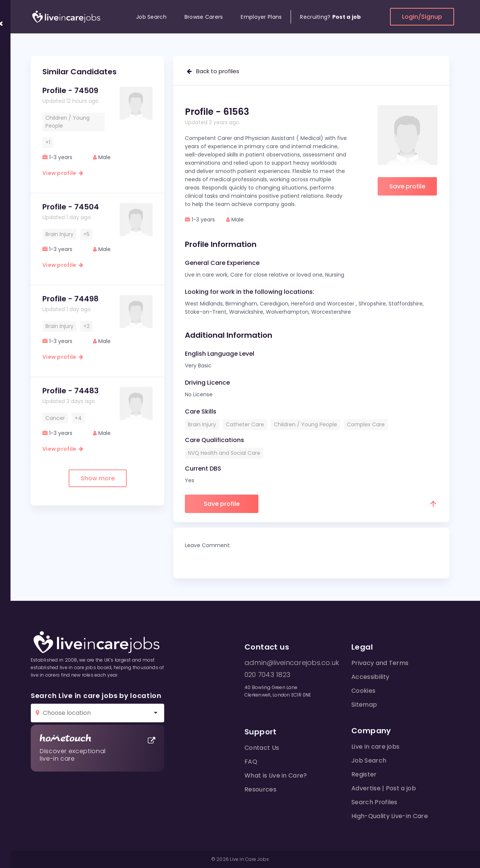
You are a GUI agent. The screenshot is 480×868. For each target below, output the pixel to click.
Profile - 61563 (217, 112)
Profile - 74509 (70, 90)
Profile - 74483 (70, 391)
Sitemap (364, 705)
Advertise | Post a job (384, 788)
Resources (260, 789)
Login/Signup (422, 17)
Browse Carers (204, 17)
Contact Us (262, 748)
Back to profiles (213, 71)
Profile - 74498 (70, 299)
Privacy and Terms (380, 663)
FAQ (251, 762)
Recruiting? (330, 17)
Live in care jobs (375, 747)
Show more (98, 478)
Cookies (363, 691)
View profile (63, 173)
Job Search (151, 17)
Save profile (407, 186)
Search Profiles (374, 802)
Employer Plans (261, 17)
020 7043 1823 (267, 675)
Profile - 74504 (71, 207)
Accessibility (370, 677)
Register (364, 774)
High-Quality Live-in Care (390, 816)
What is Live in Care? (276, 775)
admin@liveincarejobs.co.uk (292, 663)
